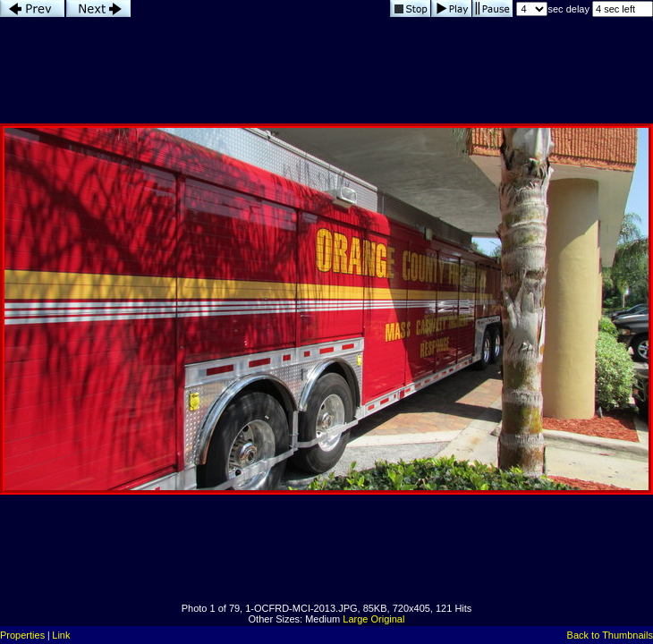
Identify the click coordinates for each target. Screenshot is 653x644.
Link (61, 635)
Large (355, 619)
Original (388, 619)
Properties (22, 635)
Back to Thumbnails (610, 635)
